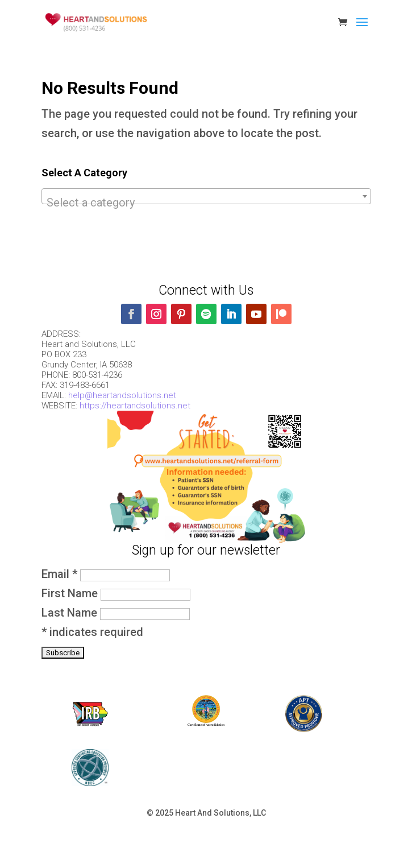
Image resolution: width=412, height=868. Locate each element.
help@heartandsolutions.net (122, 395)
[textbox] (206, 202)
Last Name (71, 613)
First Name (71, 593)
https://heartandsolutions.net (135, 406)
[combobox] (206, 196)
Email (61, 574)
